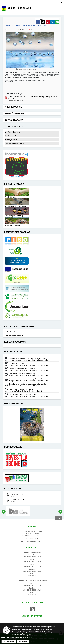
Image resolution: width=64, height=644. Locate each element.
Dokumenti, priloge (13, 94)
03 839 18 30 (34, 539)
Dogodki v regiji (13, 352)
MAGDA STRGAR (18, 494)
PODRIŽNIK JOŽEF (18, 499)
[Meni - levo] (2, 2)
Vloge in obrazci (14, 126)
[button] (4, 512)
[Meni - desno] (62, 2)
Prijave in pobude (14, 184)
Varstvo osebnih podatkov (15, 143)
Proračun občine (14, 114)
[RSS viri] (32, 611)
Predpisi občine (13, 107)
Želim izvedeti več (9, 641)
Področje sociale (11, 140)
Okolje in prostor (11, 136)
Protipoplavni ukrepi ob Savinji (14, 335)
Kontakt (32, 527)
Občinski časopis (14, 404)
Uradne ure (32, 547)
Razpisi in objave (14, 120)
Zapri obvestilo (23, 641)
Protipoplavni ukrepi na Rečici (14, 332)
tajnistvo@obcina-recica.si (34, 541)
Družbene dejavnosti (13, 132)
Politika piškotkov (27, 637)
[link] (38, 22)
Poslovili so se (13, 488)
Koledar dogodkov (15, 342)
